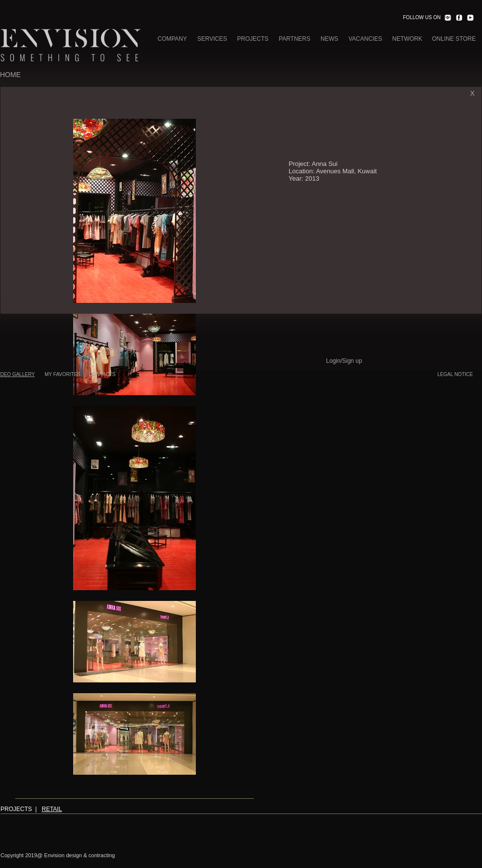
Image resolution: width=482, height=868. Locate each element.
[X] (472, 94)
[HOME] (10, 75)
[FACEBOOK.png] (459, 18)
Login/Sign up (344, 361)
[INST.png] (448, 18)
